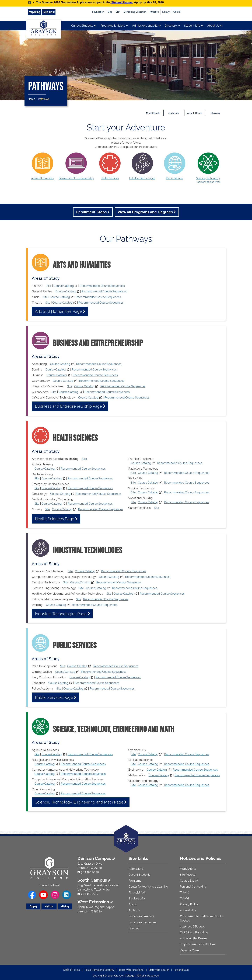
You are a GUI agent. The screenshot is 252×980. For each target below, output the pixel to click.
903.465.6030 (90, 872)
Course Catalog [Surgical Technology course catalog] (148, 492)
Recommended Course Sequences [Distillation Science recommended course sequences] (187, 764)
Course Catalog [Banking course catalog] (56, 370)
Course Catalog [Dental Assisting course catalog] (52, 478)
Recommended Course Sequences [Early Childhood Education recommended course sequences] (118, 677)
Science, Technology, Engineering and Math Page (79, 802)
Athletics (154, 12)
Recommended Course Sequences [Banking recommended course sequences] (94, 370)
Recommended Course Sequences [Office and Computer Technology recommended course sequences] (127, 398)
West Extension (95, 902)
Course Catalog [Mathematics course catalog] (159, 775)
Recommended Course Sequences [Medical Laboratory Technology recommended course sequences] (90, 504)
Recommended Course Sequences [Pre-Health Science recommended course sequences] (180, 463)
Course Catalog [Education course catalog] (58, 683)
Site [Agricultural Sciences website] (37, 754)
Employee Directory (142, 916)
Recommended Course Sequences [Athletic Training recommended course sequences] (83, 469)
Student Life (192, 26)
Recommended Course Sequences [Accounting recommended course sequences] (99, 364)
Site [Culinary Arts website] (54, 392)
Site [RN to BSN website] (133, 483)
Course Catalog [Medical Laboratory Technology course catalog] (52, 504)
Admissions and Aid (145, 26)
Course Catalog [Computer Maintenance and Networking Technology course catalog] (45, 774)
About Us (213, 26)
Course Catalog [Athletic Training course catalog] (45, 469)
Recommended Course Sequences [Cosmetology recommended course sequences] (102, 381)
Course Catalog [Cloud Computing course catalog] (45, 793)
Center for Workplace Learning (148, 887)
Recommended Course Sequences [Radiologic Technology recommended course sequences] (187, 473)
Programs (135, 881)
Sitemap (134, 928)
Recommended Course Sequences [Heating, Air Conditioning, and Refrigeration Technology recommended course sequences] (162, 594)
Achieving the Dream (193, 938)
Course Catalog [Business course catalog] (57, 375)
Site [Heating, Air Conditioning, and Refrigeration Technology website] (109, 594)
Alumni (177, 12)
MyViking (34, 12)
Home (32, 99)
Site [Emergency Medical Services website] (37, 488)
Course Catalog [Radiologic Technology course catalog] (148, 473)
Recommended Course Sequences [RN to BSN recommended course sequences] (187, 483)
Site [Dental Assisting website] (37, 478)
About (133, 904)
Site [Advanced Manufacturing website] (70, 571)
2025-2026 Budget (192, 927)
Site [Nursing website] (47, 509)
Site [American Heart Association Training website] (84, 459)
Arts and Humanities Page (58, 311)
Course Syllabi (189, 881)
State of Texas (72, 970)
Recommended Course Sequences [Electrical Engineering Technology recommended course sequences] (135, 588)
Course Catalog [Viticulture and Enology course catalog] (148, 785)
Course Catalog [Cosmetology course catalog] (63, 381)
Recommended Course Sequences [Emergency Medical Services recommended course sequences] (90, 488)
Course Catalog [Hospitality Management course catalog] (84, 386)
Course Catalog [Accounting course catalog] (60, 364)
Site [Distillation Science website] (133, 764)
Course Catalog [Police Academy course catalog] (73, 689)
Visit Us (49, 906)
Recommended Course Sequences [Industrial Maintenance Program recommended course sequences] (106, 599)
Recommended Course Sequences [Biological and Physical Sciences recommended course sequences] (83, 764)
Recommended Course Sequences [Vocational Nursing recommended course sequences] (187, 502)
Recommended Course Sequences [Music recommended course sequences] (98, 297)
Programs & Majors (113, 26)
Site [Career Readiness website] (156, 508)
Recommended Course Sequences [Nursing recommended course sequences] (101, 509)
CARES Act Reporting (194, 932)
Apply (33, 906)
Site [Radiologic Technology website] (133, 473)
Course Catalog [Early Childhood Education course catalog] (80, 677)
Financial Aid (137, 893)
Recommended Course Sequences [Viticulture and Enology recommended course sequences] (187, 785)
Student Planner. (122, 2)
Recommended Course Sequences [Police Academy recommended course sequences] (112, 689)
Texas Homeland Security (99, 970)
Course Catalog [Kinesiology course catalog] (60, 494)
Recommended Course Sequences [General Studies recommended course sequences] (104, 291)
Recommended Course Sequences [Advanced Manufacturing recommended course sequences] (124, 571)
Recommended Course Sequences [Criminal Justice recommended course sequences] (104, 672)
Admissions (136, 869)
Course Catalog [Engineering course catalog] (157, 770)
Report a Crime (190, 950)
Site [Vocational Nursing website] (133, 502)
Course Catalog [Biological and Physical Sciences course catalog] (45, 764)
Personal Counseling (193, 887)
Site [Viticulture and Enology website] (133, 785)
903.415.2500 (90, 894)
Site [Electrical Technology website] (66, 582)
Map (110, 12)
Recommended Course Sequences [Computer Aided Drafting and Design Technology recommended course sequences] (148, 577)
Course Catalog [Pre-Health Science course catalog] (141, 463)
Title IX (184, 893)
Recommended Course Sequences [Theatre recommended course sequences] (101, 303)
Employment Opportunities (198, 944)
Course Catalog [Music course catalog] (60, 297)
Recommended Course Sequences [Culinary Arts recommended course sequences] (107, 392)
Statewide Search (159, 970)
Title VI (184, 898)
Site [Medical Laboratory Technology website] (37, 504)
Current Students (82, 26)
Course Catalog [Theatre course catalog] (62, 303)
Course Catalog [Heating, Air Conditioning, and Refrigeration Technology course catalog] (123, 594)
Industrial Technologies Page (61, 614)
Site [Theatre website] (48, 303)
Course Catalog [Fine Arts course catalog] (64, 286)
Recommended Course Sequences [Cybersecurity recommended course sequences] (187, 754)
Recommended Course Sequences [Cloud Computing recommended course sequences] (83, 793)
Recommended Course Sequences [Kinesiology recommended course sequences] (99, 494)
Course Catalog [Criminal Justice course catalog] (65, 672)
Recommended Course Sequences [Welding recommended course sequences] (94, 605)
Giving (65, 906)
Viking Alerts (188, 869)
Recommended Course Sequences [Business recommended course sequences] (95, 375)
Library (166, 12)
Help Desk (49, 12)
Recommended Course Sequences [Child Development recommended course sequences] (116, 666)
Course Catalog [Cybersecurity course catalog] (148, 754)
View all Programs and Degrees (145, 212)
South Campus (94, 880)
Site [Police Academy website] (59, 689)
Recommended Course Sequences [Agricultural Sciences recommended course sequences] (90, 754)
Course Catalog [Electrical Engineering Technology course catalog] (96, 588)
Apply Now (174, 113)
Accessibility (188, 910)
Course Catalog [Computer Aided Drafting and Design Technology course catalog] (109, 577)
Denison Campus (96, 858)
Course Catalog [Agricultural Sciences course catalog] (52, 754)
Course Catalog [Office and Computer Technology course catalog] (88, 398)
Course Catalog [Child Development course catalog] (77, 666)
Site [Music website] (45, 297)
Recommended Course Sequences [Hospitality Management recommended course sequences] (123, 386)
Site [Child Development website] (63, 666)
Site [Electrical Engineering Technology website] (81, 588)
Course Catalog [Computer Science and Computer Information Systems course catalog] (45, 784)
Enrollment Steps (91, 212)
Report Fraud (181, 970)
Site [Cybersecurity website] (133, 754)
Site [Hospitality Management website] (70, 386)
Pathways (44, 99)
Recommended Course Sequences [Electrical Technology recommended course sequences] (119, 582)
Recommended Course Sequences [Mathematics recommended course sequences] (197, 775)
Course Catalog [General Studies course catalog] (66, 291)
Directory (171, 26)
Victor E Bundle (195, 113)
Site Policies (188, 875)
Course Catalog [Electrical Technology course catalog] (80, 582)
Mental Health (153, 113)
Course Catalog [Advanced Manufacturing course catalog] (85, 571)
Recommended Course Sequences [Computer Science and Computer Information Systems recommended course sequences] (83, 784)
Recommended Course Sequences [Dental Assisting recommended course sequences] (90, 478)
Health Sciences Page (55, 519)
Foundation (98, 12)
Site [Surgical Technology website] (133, 492)
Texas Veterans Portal (131, 970)
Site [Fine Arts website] (49, 286)
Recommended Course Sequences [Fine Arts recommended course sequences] (102, 286)
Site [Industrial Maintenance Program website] (79, 599)
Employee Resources (142, 922)
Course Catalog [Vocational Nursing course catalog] (148, 502)
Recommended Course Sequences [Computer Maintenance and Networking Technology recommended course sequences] (83, 774)
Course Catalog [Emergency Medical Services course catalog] (52, 488)
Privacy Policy (189, 904)
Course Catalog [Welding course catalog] (56, 605)
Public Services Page (54, 697)
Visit (118, 12)
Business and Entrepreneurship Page (69, 406)
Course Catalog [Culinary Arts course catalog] (69, 392)
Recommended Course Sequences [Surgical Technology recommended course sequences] (187, 492)
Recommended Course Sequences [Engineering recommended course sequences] (195, 770)
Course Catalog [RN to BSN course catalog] (148, 483)
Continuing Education (135, 12)
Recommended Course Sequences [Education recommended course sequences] (97, 683)
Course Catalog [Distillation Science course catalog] (148, 764)
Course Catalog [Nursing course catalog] (62, 509)
